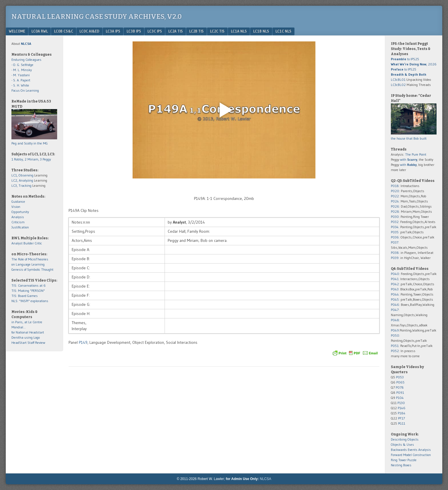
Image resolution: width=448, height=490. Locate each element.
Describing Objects (405, 439)
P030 (395, 217)
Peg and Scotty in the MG (30, 143)
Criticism (18, 222)
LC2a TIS (176, 31)
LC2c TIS (217, 31)
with (409, 159)
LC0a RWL (40, 31)
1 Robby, (18, 159)
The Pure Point (416, 154)
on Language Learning (28, 264)
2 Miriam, (32, 159)
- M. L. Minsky (22, 70)
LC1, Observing (22, 175)
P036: (395, 237)
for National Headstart (28, 332)
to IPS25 (405, 59)
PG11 (402, 423)
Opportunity (20, 212)
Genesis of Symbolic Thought (32, 269)
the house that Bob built (409, 138)
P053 (400, 377)
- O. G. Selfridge (22, 65)
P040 (395, 274)
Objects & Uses (402, 444)
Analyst (17, 243)
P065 (400, 382)
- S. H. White (20, 85)
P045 (395, 299)
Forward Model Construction (411, 455)
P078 (400, 387)
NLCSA (265, 479)
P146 (402, 408)
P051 (395, 346)
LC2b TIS (196, 31)
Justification (20, 227)
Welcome (17, 31)
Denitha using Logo (26, 337)
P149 (83, 342)
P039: (395, 258)
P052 (395, 351)
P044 (395, 294)
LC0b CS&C (64, 31)
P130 (401, 403)
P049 (395, 330)
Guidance (18, 201)
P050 (395, 335)
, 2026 (414, 64)
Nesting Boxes (401, 465)
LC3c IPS (155, 31)
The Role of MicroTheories (30, 259)
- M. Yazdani (21, 75)
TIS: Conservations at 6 (29, 285)
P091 (400, 392)
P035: (396, 232)
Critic (38, 243)
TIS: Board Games (25, 296)
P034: (395, 227)
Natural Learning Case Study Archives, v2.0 (97, 17)
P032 (395, 222)
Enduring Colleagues (26, 60)
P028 (395, 211)
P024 (395, 201)
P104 (400, 398)
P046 (395, 305)
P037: (395, 242)
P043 (395, 289)
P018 (395, 186)
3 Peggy (45, 159)
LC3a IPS (113, 31)
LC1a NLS (239, 31)
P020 (395, 191)
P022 (395, 196)
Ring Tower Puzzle (404, 460)
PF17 (401, 418)
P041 (395, 279)
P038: (395, 253)
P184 (402, 413)
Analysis (18, 217)
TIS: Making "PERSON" (28, 291)
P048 (395, 320)
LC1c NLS (283, 31)
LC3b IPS (134, 31)
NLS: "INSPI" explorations (30, 301)
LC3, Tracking (21, 185)
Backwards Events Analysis (411, 450)
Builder (29, 243)
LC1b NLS (261, 31)
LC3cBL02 (398, 85)
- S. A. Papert (21, 80)
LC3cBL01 (398, 80)
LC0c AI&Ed (89, 31)
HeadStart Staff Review (28, 343)
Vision (16, 207)
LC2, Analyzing (22, 180)
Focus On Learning (25, 90)
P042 (395, 284)
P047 (395, 310)
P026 (395, 206)
